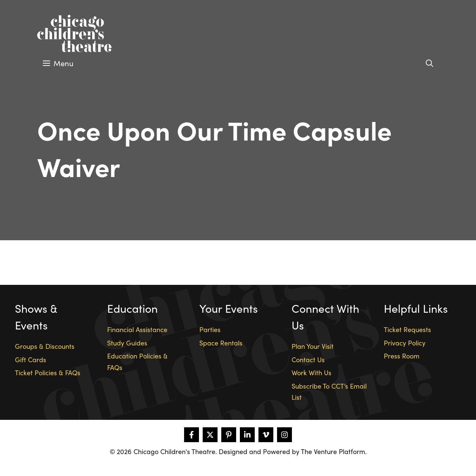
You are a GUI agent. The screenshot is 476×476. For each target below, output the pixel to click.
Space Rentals (221, 343)
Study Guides (127, 343)
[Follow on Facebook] (192, 435)
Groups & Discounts (45, 346)
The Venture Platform (333, 451)
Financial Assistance (137, 329)
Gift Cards (30, 359)
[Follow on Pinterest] (229, 435)
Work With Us (311, 372)
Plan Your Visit (313, 346)
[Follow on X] (210, 435)
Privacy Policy (405, 343)
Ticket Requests (407, 329)
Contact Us (308, 359)
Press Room (402, 356)
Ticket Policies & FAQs (48, 372)
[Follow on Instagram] (284, 435)
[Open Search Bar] (430, 63)
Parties (210, 329)
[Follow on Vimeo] (266, 435)
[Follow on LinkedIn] (247, 435)
